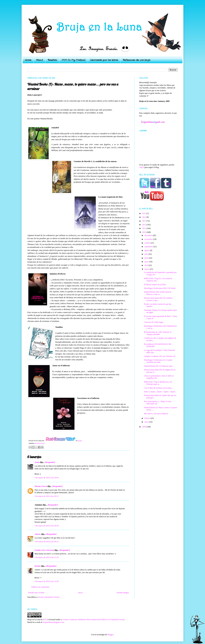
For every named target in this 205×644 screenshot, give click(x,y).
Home (28, 60)
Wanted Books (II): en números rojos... (159, 366)
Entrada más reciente (36, 593)
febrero (148, 418)
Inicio (80, 593)
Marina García (41, 486)
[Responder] (50, 462)
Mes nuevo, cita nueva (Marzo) (156, 414)
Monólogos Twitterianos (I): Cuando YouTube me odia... (158, 361)
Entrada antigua (123, 593)
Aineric (38, 534)
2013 (144, 221)
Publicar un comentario (40, 587)
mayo (147, 262)
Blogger (110, 635)
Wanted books (40, 443)
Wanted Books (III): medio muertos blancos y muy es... (158, 293)
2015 (144, 213)
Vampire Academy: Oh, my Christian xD (160, 356)
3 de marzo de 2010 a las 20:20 (47, 526)
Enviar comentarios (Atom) (49, 597)
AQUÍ (142, 167)
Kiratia (38, 566)
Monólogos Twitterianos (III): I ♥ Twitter (160, 288)
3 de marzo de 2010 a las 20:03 (47, 478)
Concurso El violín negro (154, 322)
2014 (144, 217)
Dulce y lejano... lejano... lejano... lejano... (160, 392)
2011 (144, 228)
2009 (144, 427)
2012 (144, 225)
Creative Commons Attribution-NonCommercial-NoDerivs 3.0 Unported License (93, 620)
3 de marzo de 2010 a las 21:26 (47, 557)
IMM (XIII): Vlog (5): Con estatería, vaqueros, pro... (158, 280)
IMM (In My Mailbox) (74, 60)
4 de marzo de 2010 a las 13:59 (47, 581)
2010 (144, 232)
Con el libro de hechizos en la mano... (158, 388)
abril (146, 265)
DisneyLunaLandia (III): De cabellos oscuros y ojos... (158, 299)
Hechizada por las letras (104, 60)
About (39, 60)
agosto (147, 250)
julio (146, 254)
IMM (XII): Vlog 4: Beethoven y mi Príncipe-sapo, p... (158, 383)
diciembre (149, 235)
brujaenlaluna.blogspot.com (53, 622)
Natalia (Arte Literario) (44, 550)
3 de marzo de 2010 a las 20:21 (47, 542)
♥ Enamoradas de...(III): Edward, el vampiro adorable (158, 333)
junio (147, 258)
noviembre (149, 239)
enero (147, 422)
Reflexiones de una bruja (137, 60)
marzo (147, 269)
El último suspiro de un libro (155, 285)
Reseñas (52, 60)
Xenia (37, 462)
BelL (45, 620)
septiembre (149, 247)
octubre (148, 243)
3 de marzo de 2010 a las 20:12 (47, 496)
